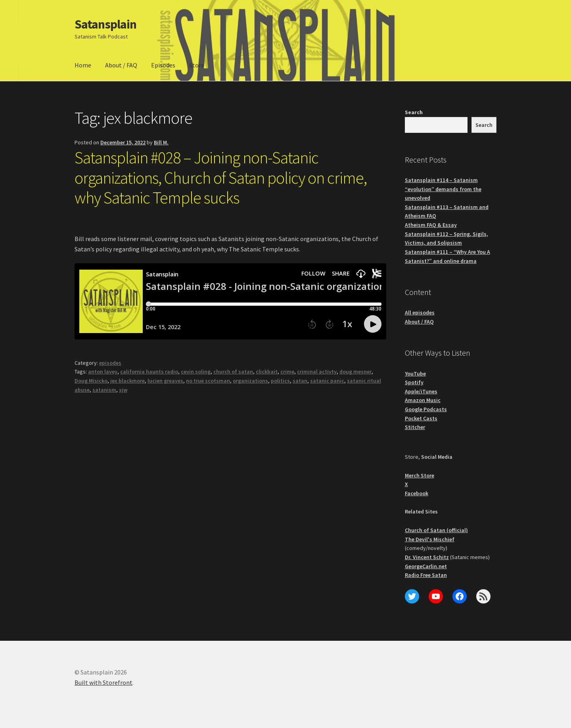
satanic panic (327, 381)
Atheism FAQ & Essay (431, 225)
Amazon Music (423, 400)
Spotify (414, 382)
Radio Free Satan (426, 575)
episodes (110, 363)
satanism (104, 390)
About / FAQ (121, 65)
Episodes (163, 65)
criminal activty (317, 372)
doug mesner (355, 372)
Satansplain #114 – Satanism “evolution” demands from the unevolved (443, 189)
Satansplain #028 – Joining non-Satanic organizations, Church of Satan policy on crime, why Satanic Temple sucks (221, 178)
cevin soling (196, 372)
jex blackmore (127, 381)
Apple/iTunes (421, 391)
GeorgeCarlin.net (426, 566)
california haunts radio (149, 372)
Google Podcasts (426, 409)
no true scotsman (208, 381)
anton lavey (103, 372)
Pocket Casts (421, 418)
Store (197, 65)
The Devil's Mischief (430, 539)
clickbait (267, 372)
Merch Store (420, 475)
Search (414, 112)
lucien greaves (165, 381)
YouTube (415, 374)
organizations (250, 381)
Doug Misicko (91, 381)
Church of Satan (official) (436, 530)
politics (280, 381)
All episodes (420, 312)
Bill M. (161, 142)
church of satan (233, 372)
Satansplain (105, 24)
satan (300, 381)
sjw (123, 390)
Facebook (417, 493)
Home (83, 65)
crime (287, 372)
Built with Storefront (103, 682)
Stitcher (415, 427)
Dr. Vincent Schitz (427, 557)
